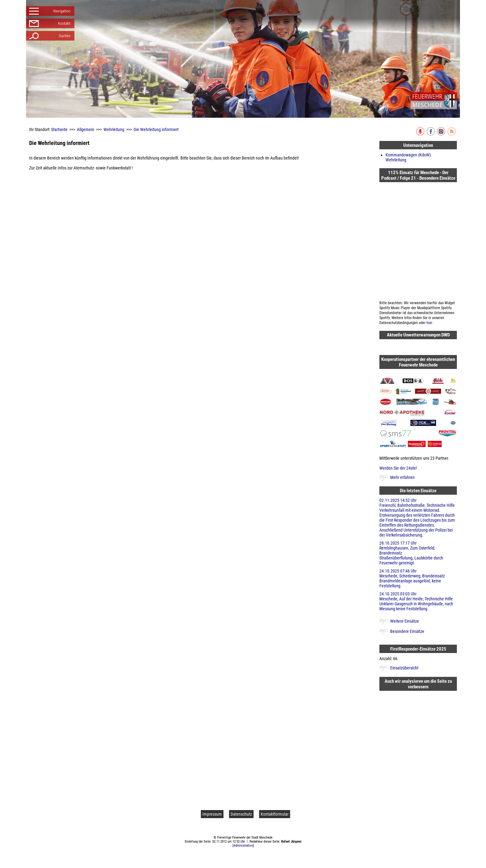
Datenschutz (241, 814)
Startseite (59, 129)
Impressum (212, 814)
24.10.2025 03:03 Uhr (418, 601)
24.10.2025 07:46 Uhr (418, 578)
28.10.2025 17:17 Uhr (418, 553)
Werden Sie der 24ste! (398, 468)
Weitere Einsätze (405, 621)
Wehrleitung (114, 129)
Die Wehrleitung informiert (156, 129)
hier (429, 323)
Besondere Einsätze (407, 631)
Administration (243, 846)
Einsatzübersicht (404, 668)
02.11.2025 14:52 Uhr (418, 518)
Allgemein (86, 129)
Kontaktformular (275, 814)
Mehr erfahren (402, 477)
